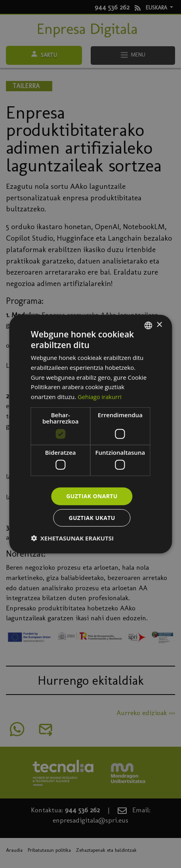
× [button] (159, 325)
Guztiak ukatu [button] (92, 518)
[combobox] (148, 325)
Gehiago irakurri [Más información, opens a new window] (100, 397)
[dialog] (90, 434)
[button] (72, 538)
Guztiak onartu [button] (92, 496)
